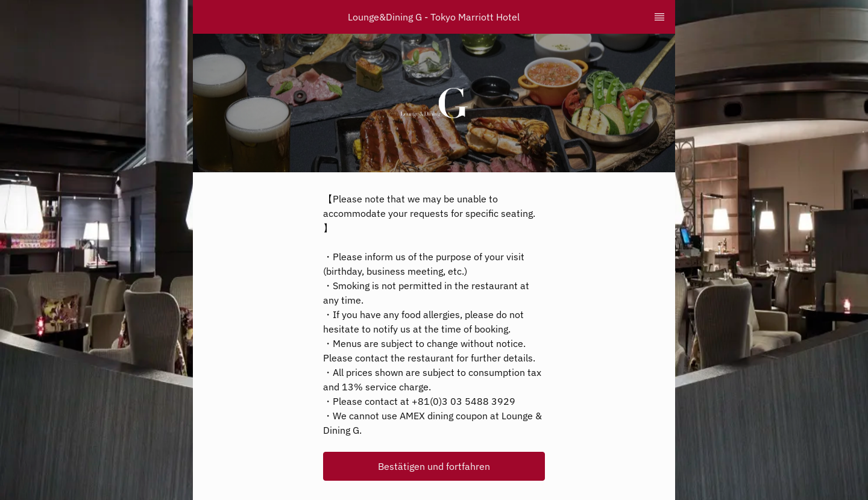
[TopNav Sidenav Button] (659, 17)
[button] (434, 466)
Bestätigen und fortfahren (434, 466)
